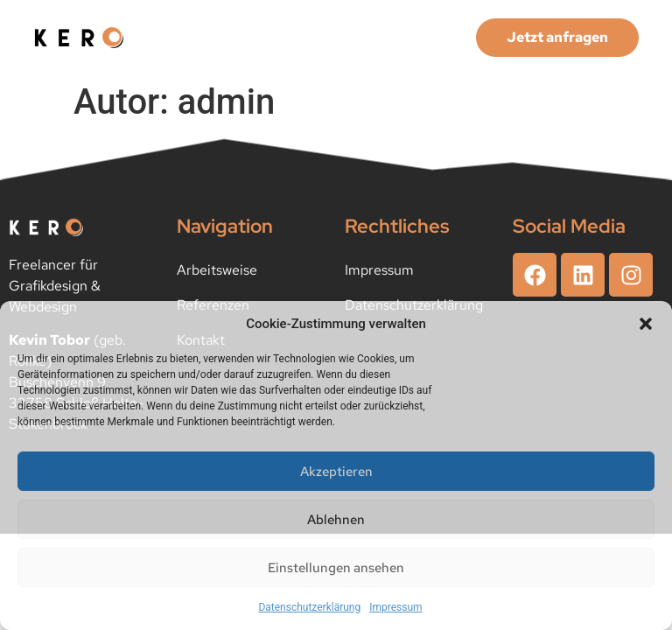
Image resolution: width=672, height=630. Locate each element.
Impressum (395, 607)
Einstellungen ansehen (336, 568)
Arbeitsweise (217, 270)
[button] (646, 324)
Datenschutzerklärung (309, 607)
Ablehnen (336, 520)
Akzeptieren (336, 472)
